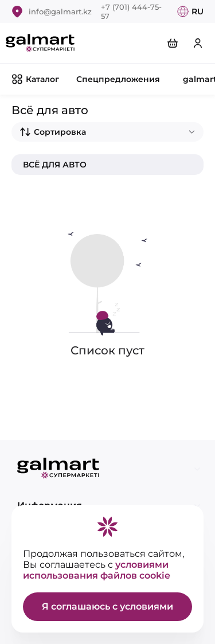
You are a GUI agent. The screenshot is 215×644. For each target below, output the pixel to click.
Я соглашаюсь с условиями (107, 606)
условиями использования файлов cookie (97, 570)
